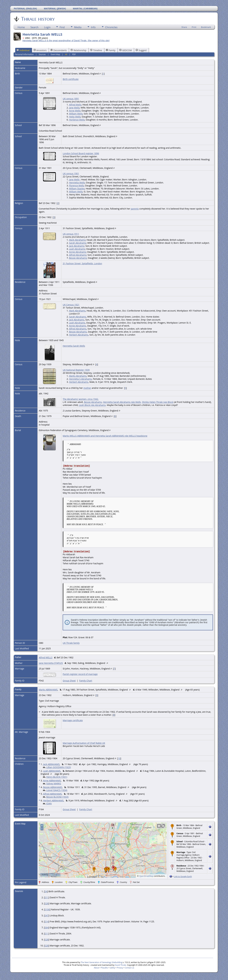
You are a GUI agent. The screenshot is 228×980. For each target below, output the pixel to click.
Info (93, 27)
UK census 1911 (71, 234)
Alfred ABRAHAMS (52, 794)
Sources (42, 54)
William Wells (76, 114)
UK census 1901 (71, 173)
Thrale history (38, 19)
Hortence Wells (77, 120)
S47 (47, 915)
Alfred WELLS (46, 657)
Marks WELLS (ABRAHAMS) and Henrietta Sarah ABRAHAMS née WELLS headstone (105, 436)
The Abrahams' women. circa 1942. (81, 399)
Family (111, 50)
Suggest (141, 50)
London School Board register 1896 (81, 153)
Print (194, 27)
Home (21, 27)
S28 (47, 903)
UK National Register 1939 (76, 370)
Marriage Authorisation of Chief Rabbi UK (84, 743)
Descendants (59, 50)
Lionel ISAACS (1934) (57, 790)
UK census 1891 (71, 99)
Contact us (129, 968)
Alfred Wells (75, 105)
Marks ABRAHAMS (48, 690)
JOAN (49, 803)
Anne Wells (75, 111)
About (97, 968)
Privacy (120, 968)
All (66, 54)
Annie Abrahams (78, 252)
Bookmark (206, 27)
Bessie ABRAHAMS (53, 787)
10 (119, 758)
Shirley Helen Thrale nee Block (158, 402)
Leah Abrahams (77, 249)
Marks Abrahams (78, 376)
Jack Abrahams (77, 246)
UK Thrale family (71, 643)
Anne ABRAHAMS (52, 781)
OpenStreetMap (146, 876)
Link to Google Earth (183, 877)
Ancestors (40, 50)
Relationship (78, 50)
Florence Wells (76, 186)
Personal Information (24, 54)
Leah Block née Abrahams (92, 405)
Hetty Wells (75, 117)
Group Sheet (69, 681)
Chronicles (111, 27)
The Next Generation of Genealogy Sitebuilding (101, 962)
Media (78, 27)
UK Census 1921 (71, 305)
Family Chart (86, 681)
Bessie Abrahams (78, 258)
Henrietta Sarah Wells (74, 346)
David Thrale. (121, 965)
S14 (47, 921)
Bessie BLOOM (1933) (57, 797)
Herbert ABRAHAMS (53, 800)
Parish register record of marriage (80, 674)
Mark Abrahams (77, 240)
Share (184, 27)
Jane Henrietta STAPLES (51, 663)
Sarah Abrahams (78, 243)
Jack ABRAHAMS (51, 764)
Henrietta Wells (77, 183)
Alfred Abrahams (78, 255)
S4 (46, 891)
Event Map (55, 54)
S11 (47, 897)
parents (135, 209)
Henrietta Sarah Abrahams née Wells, (122, 402)
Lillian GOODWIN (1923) (59, 767)
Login (47, 27)
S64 (47, 927)
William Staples (77, 189)
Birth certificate (71, 79)
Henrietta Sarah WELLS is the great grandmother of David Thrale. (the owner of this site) (66, 41)
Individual (23, 50)
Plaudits (104, 968)
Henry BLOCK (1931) (57, 777)
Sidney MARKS (54, 784)
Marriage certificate (73, 720)
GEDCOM (126, 50)
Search (34, 27)
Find (62, 27)
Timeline (96, 50)
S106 (47, 909)
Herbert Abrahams (79, 335)
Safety (112, 968)
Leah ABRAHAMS (52, 771)
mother (87, 388)
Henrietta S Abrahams (80, 379)
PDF (74, 54)
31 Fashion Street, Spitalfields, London (82, 263)
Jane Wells (74, 108)
